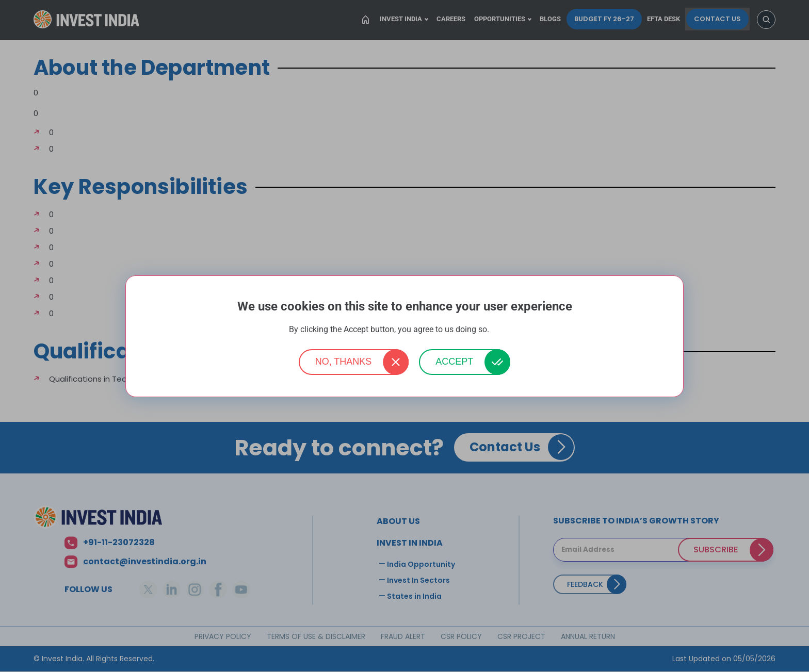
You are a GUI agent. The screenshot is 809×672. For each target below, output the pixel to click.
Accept (454, 362)
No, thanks (344, 362)
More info (506, 330)
